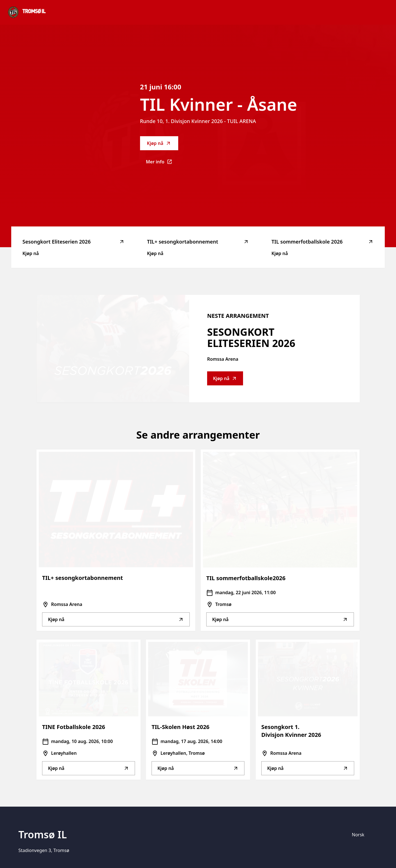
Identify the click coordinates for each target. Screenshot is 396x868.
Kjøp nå (159, 143)
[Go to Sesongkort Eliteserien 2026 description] (113, 349)
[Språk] (363, 835)
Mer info (162, 163)
